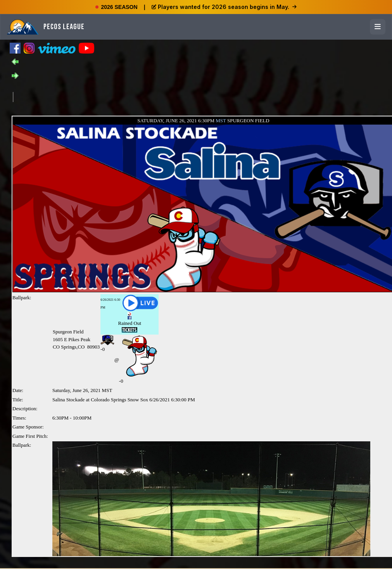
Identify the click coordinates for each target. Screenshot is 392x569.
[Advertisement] (154, 96)
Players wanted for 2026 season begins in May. (224, 7)
